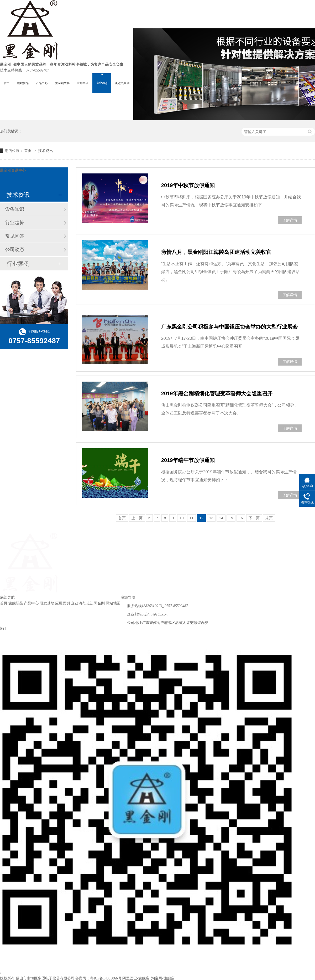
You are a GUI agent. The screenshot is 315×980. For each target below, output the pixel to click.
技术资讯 (45, 151)
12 (201, 518)
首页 (7, 83)
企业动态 (102, 83)
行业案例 (18, 264)
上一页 (137, 518)
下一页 (254, 518)
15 (231, 518)
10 (182, 518)
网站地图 (113, 603)
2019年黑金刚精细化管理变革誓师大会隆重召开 (217, 393)
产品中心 (42, 83)
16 (241, 518)
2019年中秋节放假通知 (188, 185)
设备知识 (15, 209)
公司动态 (15, 249)
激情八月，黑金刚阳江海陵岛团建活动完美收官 (216, 252)
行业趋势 (15, 223)
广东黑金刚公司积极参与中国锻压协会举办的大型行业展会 (229, 327)
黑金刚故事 (62, 83)
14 (221, 518)
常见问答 (15, 236)
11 (192, 518)
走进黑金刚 (122, 83)
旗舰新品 (23, 83)
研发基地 (47, 603)
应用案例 (83, 83)
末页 (269, 518)
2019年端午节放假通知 (188, 460)
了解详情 (290, 220)
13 (211, 518)
